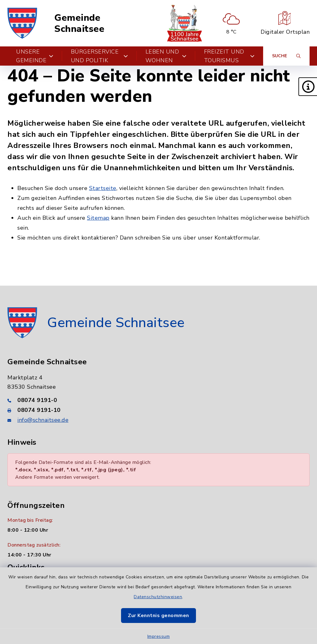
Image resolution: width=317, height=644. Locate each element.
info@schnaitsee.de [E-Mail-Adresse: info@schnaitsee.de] (43, 420)
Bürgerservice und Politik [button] (100, 56)
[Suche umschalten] (286, 56)
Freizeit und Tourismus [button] (229, 56)
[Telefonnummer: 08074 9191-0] (158, 400)
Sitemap (98, 218)
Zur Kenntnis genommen (158, 616)
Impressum (159, 636)
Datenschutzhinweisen (158, 597)
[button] (308, 87)
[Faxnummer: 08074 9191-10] (158, 410)
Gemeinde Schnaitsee (79, 23)
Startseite (103, 188)
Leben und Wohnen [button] (166, 56)
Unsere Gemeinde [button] (35, 56)
